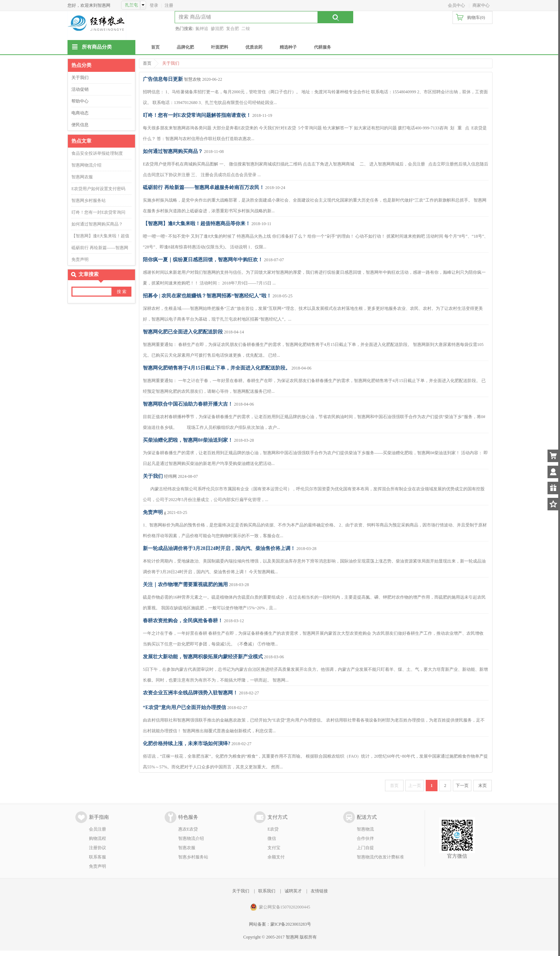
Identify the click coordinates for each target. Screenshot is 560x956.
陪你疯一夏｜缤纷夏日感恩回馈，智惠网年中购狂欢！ (203, 260)
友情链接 (319, 891)
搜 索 (122, 292)
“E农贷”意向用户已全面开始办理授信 (184, 707)
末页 (482, 786)
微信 (272, 838)
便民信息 (80, 125)
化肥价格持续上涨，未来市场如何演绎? (187, 744)
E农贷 (273, 829)
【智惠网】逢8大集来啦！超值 (100, 236)
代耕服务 (322, 47)
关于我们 (80, 78)
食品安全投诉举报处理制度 (97, 153)
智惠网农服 (82, 177)
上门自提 (365, 848)
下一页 (462, 786)
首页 (155, 47)
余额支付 (276, 857)
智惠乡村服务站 (193, 857)
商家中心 (481, 5)
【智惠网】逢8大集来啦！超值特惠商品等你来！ (197, 224)
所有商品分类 (97, 47)
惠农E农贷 (188, 829)
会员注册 (97, 829)
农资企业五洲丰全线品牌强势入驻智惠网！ (190, 693)
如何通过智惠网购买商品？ (97, 224)
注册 (169, 5)
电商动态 (80, 113)
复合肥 (232, 29)
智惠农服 (187, 848)
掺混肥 (217, 29)
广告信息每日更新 (163, 79)
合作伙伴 (365, 838)
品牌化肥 (185, 47)
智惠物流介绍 (191, 838)
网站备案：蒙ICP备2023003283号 (280, 924)
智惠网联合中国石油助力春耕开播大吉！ (188, 404)
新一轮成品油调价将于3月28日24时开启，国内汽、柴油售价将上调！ (219, 548)
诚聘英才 (293, 891)
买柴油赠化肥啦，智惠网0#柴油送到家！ (188, 440)
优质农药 (254, 47)
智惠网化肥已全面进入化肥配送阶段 (183, 332)
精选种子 (288, 47)
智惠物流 (365, 829)
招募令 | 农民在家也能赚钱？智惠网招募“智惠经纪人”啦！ (207, 296)
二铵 (246, 29)
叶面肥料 (220, 47)
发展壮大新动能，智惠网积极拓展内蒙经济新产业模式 (203, 657)
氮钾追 (202, 29)
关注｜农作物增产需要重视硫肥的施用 (185, 585)
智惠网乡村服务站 (89, 200)
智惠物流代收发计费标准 (380, 857)
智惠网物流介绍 (86, 165)
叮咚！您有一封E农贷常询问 (98, 212)
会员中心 (456, 5)
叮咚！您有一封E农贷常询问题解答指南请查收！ (197, 115)
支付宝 (274, 848)
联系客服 (97, 857)
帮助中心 (80, 101)
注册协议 (97, 848)
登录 (154, 5)
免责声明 (80, 259)
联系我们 (267, 891)
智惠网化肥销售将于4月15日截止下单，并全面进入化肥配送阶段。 (217, 368)
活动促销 (80, 89)
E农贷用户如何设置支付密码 (98, 189)
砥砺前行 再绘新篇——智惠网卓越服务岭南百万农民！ (204, 187)
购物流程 (97, 838)
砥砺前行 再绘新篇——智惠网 (100, 248)
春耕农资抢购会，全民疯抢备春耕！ (183, 621)
